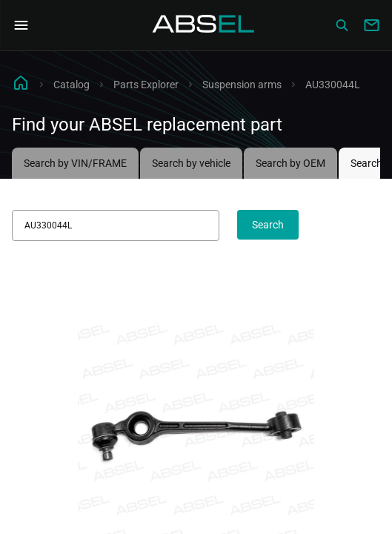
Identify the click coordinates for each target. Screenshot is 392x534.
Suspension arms (242, 85)
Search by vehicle (191, 163)
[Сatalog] (342, 25)
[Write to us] (371, 25)
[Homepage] (204, 25)
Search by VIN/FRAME (75, 163)
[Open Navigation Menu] (21, 25)
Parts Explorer (146, 85)
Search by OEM (290, 163)
